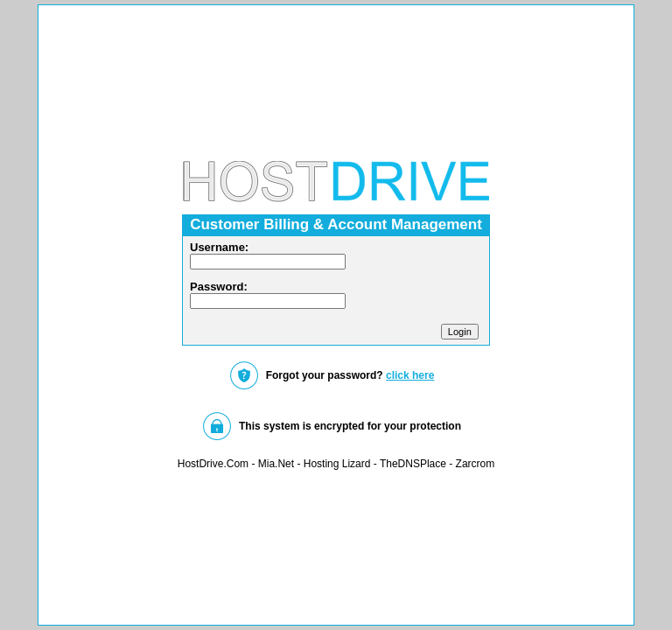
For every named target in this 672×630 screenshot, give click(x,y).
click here (410, 375)
